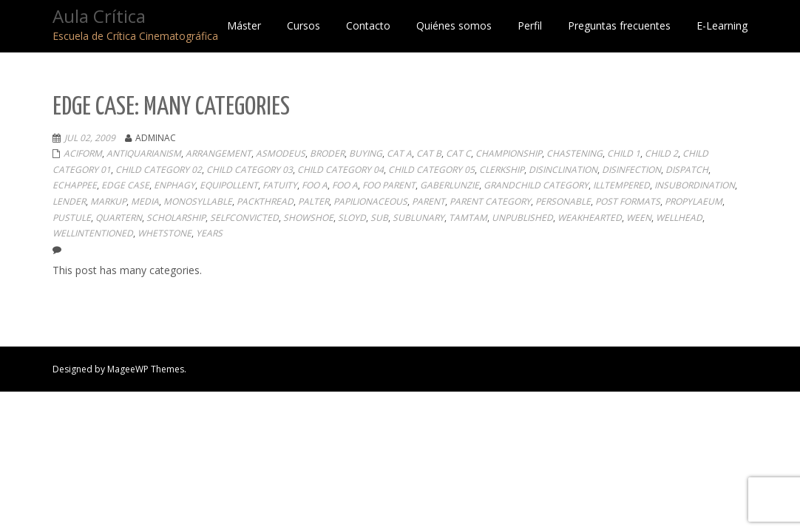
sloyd (352, 218)
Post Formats (628, 201)
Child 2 (661, 153)
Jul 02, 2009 (90, 138)
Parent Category (490, 201)
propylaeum (694, 201)
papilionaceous (370, 201)
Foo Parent (389, 185)
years (209, 233)
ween (639, 218)
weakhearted (590, 218)
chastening (574, 153)
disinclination (563, 170)
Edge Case (125, 185)
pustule (72, 218)
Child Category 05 (431, 170)
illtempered (621, 185)
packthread (265, 201)
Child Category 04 (340, 170)
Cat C (458, 153)
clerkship (502, 170)
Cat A (399, 153)
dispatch (687, 170)
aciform (83, 153)
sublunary (418, 218)
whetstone (165, 233)
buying (366, 153)
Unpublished (522, 218)
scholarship (176, 218)
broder (327, 153)
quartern (119, 218)
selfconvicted (244, 218)
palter (313, 201)
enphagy (174, 185)
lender (69, 201)
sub (379, 218)
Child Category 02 (159, 170)
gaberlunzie (450, 185)
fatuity (280, 185)
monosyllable (198, 201)
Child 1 (624, 153)
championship (509, 153)
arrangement (218, 153)
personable (563, 201)
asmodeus (281, 153)
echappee (75, 185)
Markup (108, 201)
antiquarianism (144, 153)
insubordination (695, 185)
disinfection (631, 170)
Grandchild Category (536, 185)
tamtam (468, 218)
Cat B (429, 153)
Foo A (315, 185)
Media (145, 201)
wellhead (679, 218)
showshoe (308, 218)
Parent (428, 201)
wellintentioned (93, 233)
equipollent (229, 185)
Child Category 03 (250, 170)
